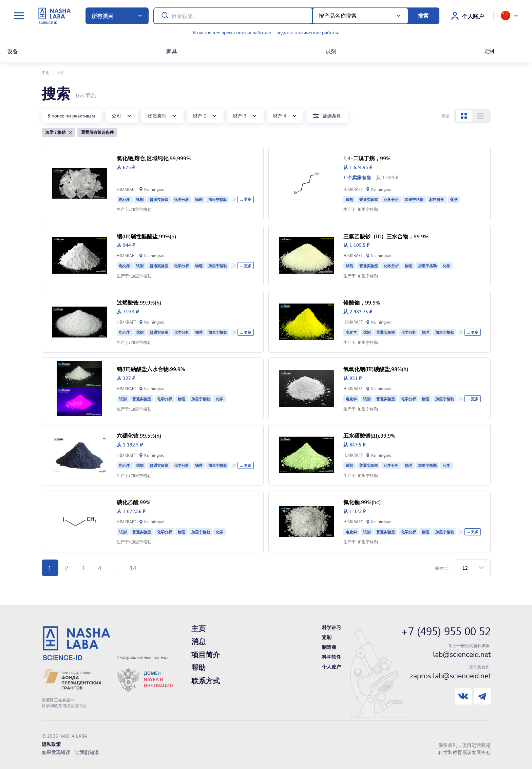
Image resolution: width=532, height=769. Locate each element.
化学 (454, 199)
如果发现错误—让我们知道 (70, 752)
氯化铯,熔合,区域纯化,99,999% (154, 158)
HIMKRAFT (126, 189)
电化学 (125, 199)
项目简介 (206, 655)
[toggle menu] (19, 16)
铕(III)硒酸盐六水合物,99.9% (151, 369)
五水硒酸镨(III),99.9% (369, 435)
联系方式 (206, 681)
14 (133, 568)
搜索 (423, 15)
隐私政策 (51, 744)
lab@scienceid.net (462, 655)
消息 (198, 642)
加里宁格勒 (218, 199)
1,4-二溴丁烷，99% (367, 158)
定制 (489, 51)
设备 (13, 51)
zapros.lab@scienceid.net (450, 676)
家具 (172, 51)
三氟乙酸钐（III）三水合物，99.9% (386, 236)
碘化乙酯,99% (134, 502)
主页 (46, 72)
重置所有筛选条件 (97, 132)
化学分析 (182, 199)
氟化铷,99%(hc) (362, 502)
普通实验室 (159, 199)
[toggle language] (509, 16)
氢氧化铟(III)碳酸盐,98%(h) (376, 369)
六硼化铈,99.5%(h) (139, 435)
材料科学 (437, 199)
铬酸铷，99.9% (362, 302)
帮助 (198, 668)
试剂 (331, 51)
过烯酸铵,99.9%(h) (139, 302)
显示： (442, 568)
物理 (199, 199)
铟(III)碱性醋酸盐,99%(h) (146, 236)
